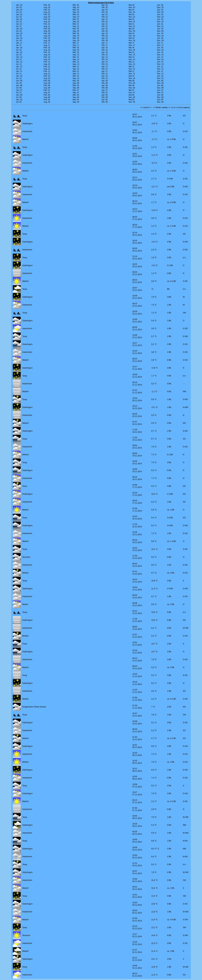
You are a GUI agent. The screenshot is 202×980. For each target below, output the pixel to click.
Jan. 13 (19, 62)
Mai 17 (131, 43)
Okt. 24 (105, 12)
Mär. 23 (76, 15)
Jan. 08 (19, 85)
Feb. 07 (47, 90)
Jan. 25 (19, 5)
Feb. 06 (47, 95)
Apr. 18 (105, 38)
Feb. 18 (47, 38)
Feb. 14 (47, 57)
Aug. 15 (47, 55)
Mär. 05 (76, 100)
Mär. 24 (76, 10)
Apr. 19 (105, 33)
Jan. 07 (19, 90)
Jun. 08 (160, 85)
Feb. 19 (47, 33)
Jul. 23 (19, 17)
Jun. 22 (160, 19)
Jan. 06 (19, 95)
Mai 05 (131, 100)
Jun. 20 (160, 29)
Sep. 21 (76, 26)
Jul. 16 (19, 50)
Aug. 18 (47, 41)
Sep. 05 (76, 102)
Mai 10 (131, 76)
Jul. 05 (19, 102)
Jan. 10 (19, 76)
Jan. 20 (19, 29)
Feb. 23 (47, 15)
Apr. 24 (105, 10)
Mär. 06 (76, 95)
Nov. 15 (132, 55)
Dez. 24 (160, 12)
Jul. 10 (19, 78)
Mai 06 (131, 95)
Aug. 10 (47, 78)
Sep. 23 (76, 17)
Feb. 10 (47, 76)
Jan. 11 (19, 71)
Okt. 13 (105, 64)
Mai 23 (131, 15)
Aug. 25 (47, 7)
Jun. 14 (160, 57)
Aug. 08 (47, 88)
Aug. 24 (47, 12)
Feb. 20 (47, 29)
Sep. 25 (76, 7)
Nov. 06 (132, 97)
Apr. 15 (105, 52)
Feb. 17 (47, 43)
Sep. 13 (76, 64)
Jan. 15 (19, 52)
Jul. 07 (19, 93)
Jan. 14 (19, 57)
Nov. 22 (132, 22)
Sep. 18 (76, 41)
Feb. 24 (47, 10)
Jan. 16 (19, 48)
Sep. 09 (76, 83)
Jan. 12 (19, 67)
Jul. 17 (19, 45)
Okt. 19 (105, 36)
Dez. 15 (160, 55)
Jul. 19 (19, 36)
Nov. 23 (132, 17)
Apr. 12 (105, 67)
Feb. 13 (47, 62)
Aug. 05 (47, 102)
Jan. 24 (19, 10)
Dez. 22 (160, 22)
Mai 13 (131, 62)
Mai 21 (131, 24)
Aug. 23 (47, 17)
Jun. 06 (160, 95)
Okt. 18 (105, 41)
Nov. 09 (132, 83)
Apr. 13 (105, 62)
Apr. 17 (105, 43)
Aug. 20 (47, 31)
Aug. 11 (47, 74)
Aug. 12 (47, 69)
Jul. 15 (19, 55)
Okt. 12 (105, 69)
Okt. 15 (105, 55)
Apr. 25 (105, 5)
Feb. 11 (47, 71)
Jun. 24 (160, 10)
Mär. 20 (76, 29)
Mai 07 (131, 90)
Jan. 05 (19, 100)
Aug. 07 (47, 93)
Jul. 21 (19, 26)
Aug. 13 (47, 64)
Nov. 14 (132, 59)
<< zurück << (146, 108)
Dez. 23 (160, 17)
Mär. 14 (76, 57)
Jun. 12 (160, 67)
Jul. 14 (19, 59)
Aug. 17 (47, 45)
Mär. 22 (76, 19)
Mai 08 (131, 85)
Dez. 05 (160, 102)
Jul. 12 (19, 69)
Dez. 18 (160, 41)
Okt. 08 (105, 88)
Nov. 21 (132, 26)
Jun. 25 (160, 5)
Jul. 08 (19, 88)
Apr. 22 (105, 19)
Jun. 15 (160, 52)
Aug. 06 (47, 97)
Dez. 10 (160, 78)
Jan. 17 (19, 43)
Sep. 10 (76, 78)
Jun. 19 (160, 33)
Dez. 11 (160, 74)
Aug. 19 (47, 36)
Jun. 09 (160, 81)
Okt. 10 (105, 78)
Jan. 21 (19, 24)
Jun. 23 (160, 15)
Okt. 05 (105, 102)
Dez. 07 (160, 93)
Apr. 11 (105, 71)
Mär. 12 (76, 67)
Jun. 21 (160, 24)
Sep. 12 (76, 69)
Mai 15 (131, 52)
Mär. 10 (76, 76)
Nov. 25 (132, 7)
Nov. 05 (132, 102)
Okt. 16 (105, 50)
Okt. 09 (105, 83)
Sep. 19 (76, 36)
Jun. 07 (160, 90)
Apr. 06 (105, 95)
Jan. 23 (19, 15)
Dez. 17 (160, 45)
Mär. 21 (76, 24)
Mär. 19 (76, 33)
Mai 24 (131, 10)
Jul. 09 (19, 83)
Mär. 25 (76, 5)
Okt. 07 (105, 93)
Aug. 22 (47, 22)
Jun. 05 (160, 100)
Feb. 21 (47, 24)
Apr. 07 (105, 90)
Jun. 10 (160, 76)
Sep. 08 (76, 88)
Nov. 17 (132, 45)
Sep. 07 (76, 93)
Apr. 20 (105, 29)
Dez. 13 (160, 64)
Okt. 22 (105, 22)
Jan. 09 (19, 81)
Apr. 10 (105, 76)
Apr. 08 (105, 85)
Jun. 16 (160, 48)
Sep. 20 (76, 31)
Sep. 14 (76, 59)
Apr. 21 (105, 24)
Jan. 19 (19, 33)
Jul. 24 (19, 12)
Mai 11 (131, 71)
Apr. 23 (105, 15)
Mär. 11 (76, 71)
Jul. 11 (19, 74)
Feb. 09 (47, 81)
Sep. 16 (76, 50)
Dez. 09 (160, 83)
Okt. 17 (105, 45)
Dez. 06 (160, 97)
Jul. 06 (19, 97)
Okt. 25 (105, 7)
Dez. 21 (160, 26)
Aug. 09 (47, 83)
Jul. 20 (19, 31)
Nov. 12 (132, 69)
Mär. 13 (76, 62)
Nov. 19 (132, 36)
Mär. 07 (76, 90)
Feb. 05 (47, 100)
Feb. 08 (47, 85)
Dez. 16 (160, 50)
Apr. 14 (105, 57)
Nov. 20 (132, 31)
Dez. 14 (160, 59)
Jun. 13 (160, 62)
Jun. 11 (160, 71)
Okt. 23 (105, 17)
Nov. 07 (132, 93)
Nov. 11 (132, 74)
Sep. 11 (76, 74)
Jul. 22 (19, 22)
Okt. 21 (105, 26)
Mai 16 (131, 48)
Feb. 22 (47, 19)
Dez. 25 (160, 7)
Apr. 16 (105, 48)
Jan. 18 (19, 38)
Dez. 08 (160, 88)
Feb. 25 (47, 5)
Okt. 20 (105, 31)
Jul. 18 (19, 41)
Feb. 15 (47, 52)
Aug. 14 (47, 59)
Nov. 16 (132, 50)
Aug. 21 (47, 26)
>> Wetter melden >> (162, 108)
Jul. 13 (19, 64)
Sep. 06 (76, 97)
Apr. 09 (105, 81)
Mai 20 (131, 29)
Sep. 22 (76, 22)
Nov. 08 (132, 88)
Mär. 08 (76, 85)
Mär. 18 (76, 38)
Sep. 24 (76, 12)
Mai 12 (131, 67)
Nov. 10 (132, 78)
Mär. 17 (76, 43)
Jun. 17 (160, 43)
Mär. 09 (76, 81)
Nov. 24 (132, 12)
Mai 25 (131, 5)
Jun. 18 (160, 38)
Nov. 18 (132, 41)
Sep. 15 (76, 55)
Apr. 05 (105, 100)
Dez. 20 (160, 31)
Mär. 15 (76, 52)
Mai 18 (131, 38)
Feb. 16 (47, 48)
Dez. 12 (160, 69)
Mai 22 (131, 19)
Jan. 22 (19, 19)
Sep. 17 (76, 45)
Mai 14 (131, 57)
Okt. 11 (105, 74)
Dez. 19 (160, 36)
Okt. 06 (105, 97)
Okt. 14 (105, 59)
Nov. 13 (132, 64)
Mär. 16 (76, 48)
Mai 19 (131, 33)
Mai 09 (131, 81)
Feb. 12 (47, 67)
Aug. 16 (47, 50)
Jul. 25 (19, 7)
